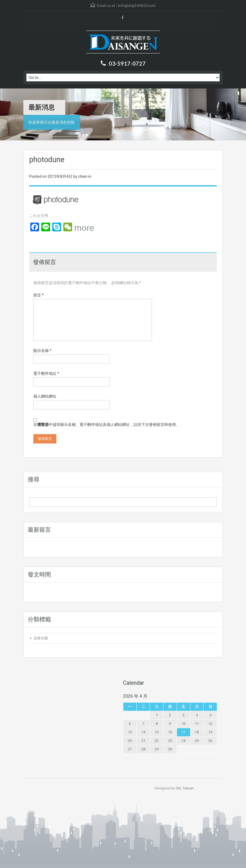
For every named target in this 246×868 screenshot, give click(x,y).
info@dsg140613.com (137, 5)
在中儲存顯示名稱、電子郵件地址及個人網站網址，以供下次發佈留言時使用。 (106, 425)
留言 (39, 295)
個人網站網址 (45, 396)
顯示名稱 (42, 351)
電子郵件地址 (46, 373)
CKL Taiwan (185, 788)
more (84, 228)
